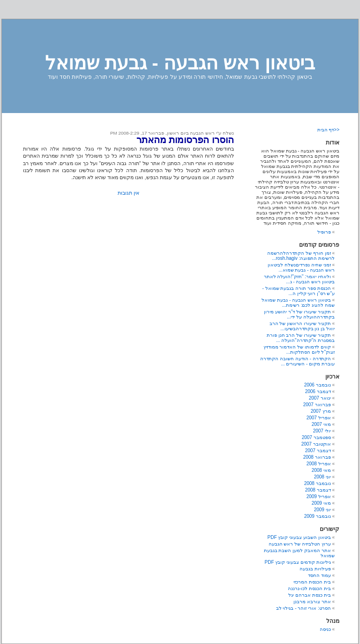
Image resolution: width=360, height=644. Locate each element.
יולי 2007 (322, 431)
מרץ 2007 (321, 411)
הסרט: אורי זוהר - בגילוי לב (304, 608)
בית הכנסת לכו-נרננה (309, 588)
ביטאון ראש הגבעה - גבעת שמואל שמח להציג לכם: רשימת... (298, 303)
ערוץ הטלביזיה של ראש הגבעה (300, 544)
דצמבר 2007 (318, 451)
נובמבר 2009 (318, 516)
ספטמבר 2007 (316, 437)
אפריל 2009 (319, 496)
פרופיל (324, 232)
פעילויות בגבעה (315, 569)
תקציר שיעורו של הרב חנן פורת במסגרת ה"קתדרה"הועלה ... (301, 338)
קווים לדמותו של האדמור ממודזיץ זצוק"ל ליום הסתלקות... (299, 349)
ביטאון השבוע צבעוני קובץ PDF (299, 537)
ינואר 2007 (320, 398)
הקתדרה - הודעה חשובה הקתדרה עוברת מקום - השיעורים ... (297, 361)
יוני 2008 (322, 477)
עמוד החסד (319, 575)
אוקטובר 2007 (316, 444)
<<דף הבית (328, 130)
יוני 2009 (322, 510)
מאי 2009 (321, 503)
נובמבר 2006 (318, 385)
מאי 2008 (321, 470)
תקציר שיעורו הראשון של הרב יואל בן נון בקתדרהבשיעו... (302, 326)
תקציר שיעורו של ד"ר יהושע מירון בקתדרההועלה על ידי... (299, 314)
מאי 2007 (321, 424)
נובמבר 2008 (318, 483)
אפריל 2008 (319, 464)
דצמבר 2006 (318, 391)
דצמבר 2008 (318, 490)
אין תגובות (128, 193)
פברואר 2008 (317, 457)
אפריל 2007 (319, 418)
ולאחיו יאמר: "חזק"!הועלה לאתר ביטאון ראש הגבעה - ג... (299, 279)
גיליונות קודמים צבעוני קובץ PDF (298, 562)
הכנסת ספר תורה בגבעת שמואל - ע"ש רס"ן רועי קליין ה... (298, 291)
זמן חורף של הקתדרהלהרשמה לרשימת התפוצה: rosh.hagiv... (301, 256)
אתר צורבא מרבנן (312, 602)
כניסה (325, 629)
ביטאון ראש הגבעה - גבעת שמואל (180, 63)
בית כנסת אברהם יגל (309, 595)
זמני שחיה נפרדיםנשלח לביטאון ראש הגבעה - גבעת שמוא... (301, 267)
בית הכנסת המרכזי (312, 582)
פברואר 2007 (317, 405)
